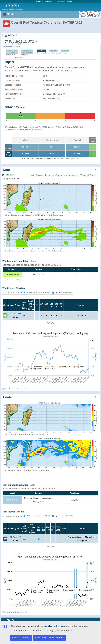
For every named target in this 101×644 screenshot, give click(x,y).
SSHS (19, 280)
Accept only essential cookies (49, 638)
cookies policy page (54, 626)
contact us (49, 1)
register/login (60, 1)
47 (8, 315)
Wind (25, 140)
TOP (96, 172)
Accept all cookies (21, 638)
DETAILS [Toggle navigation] (11, 36)
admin (70, 1)
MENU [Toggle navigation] (8, 14)
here (39, 130)
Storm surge (52, 140)
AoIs (33, 261)
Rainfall (77, 140)
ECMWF (65, 51)
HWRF (53, 51)
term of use (39, 1)
